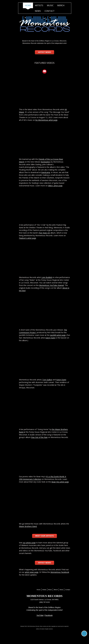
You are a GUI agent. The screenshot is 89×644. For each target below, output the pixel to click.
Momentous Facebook (60, 572)
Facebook (49, 615)
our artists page (29, 543)
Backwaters (46, 162)
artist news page (32, 572)
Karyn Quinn (50, 338)
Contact (50, 11)
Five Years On (44, 233)
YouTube (40, 615)
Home (28, 5)
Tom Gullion (47, 380)
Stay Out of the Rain (39, 437)
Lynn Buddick (47, 277)
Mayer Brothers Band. (28, 526)
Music (50, 5)
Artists (39, 5)
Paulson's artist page (28, 238)
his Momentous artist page (46, 120)
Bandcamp (46, 172)
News (38, 11)
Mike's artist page (55, 186)
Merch (61, 5)
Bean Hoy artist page (60, 482)
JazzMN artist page (58, 335)
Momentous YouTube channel (51, 285)
